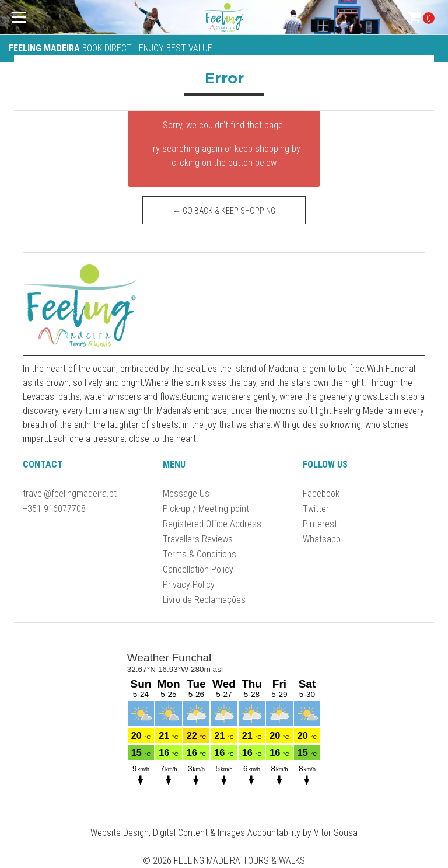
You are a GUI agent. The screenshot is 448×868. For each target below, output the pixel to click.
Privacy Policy (189, 585)
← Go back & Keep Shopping (224, 211)
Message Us (186, 494)
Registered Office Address (212, 524)
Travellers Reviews (198, 539)
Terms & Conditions (199, 554)
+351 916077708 (54, 509)
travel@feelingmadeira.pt (70, 494)
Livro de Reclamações (204, 600)
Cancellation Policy (198, 569)
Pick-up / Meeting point (206, 509)
